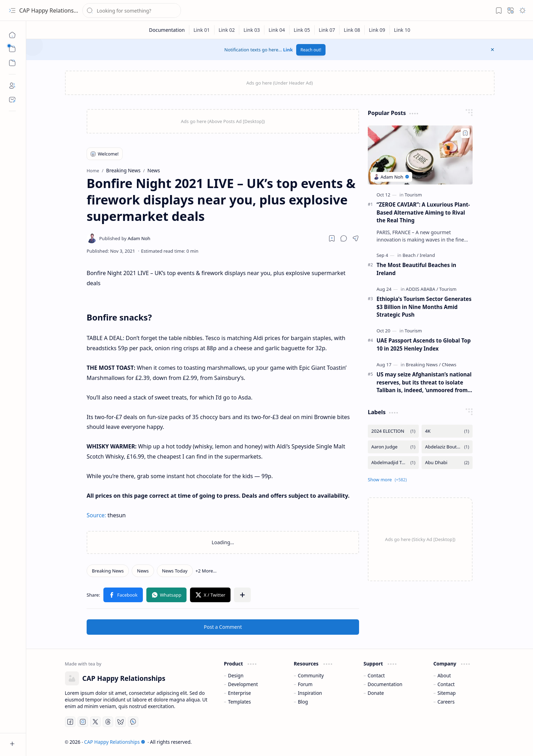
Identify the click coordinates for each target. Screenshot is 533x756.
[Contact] (12, 100)
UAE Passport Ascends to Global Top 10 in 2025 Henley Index (424, 344)
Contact (376, 675)
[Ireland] (428, 255)
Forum (305, 684)
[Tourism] (413, 195)
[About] (12, 86)
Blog (303, 702)
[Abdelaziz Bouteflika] (447, 447)
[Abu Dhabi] (447, 463)
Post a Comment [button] (223, 627)
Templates (240, 702)
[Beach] (411, 255)
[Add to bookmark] (465, 133)
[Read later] (332, 238)
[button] (12, 10)
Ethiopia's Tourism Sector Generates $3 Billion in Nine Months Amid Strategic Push (424, 307)
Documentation (385, 684)
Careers (446, 702)
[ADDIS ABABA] (422, 289)
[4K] (447, 431)
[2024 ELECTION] (393, 431)
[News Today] (175, 571)
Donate (376, 693)
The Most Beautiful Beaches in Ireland (416, 269)
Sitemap (446, 693)
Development (243, 684)
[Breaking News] (108, 571)
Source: (96, 515)
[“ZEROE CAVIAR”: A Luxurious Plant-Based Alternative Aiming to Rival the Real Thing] (420, 155)
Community (311, 675)
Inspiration (310, 693)
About (444, 675)
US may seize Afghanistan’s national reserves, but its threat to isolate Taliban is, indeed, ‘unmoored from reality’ (424, 383)
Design (236, 675)
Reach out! (311, 50)
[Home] (12, 35)
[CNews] (449, 365)
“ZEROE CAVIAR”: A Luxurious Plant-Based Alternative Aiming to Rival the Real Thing (423, 213)
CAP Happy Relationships (52, 10)
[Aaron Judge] (393, 447)
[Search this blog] (132, 10)
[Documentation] (167, 30)
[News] (143, 571)
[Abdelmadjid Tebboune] (393, 463)
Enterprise (240, 693)
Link (288, 50)
